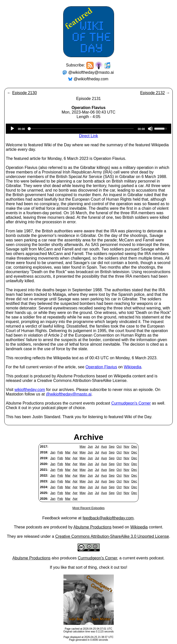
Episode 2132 (153, 93)
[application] (88, 129)
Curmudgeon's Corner (131, 403)
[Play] (12, 129)
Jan (53, 452)
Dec (134, 446)
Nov (127, 446)
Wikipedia (133, 367)
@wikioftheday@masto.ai (91, 72)
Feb (60, 452)
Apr (75, 452)
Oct (119, 446)
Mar (68, 452)
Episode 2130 (24, 93)
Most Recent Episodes (88, 508)
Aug (104, 446)
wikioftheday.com (30, 390)
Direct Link (89, 136)
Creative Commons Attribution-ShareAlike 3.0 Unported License (112, 536)
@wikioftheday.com (91, 79)
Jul (97, 446)
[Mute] (150, 129)
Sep (112, 446)
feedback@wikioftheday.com (108, 518)
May (83, 446)
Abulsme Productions (92, 527)
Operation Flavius (101, 367)
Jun (90, 446)
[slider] (81, 129)
